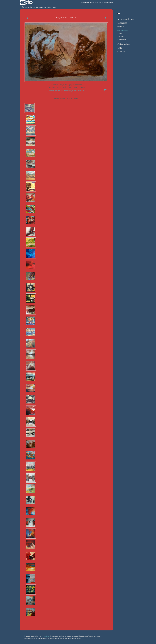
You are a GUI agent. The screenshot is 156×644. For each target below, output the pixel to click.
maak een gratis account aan (45, 7)
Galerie (121, 27)
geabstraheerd (123, 31)
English (119, 14)
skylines (121, 36)
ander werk (122, 39)
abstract (120, 33)
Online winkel (124, 44)
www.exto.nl (45, 636)
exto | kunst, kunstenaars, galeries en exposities (26, 2)
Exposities (122, 23)
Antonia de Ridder (88, 2)
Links (120, 48)
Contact (121, 52)
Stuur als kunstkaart (66, 91)
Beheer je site (27, 7)
